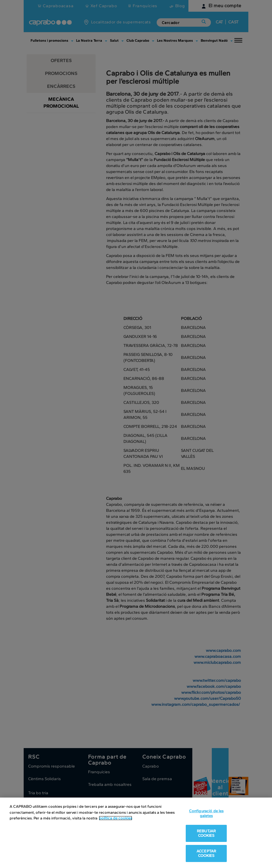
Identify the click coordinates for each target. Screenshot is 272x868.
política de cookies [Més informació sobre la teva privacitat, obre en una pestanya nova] (115, 818)
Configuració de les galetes (206, 813)
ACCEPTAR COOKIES (206, 853)
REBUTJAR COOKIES (206, 833)
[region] (136, 833)
